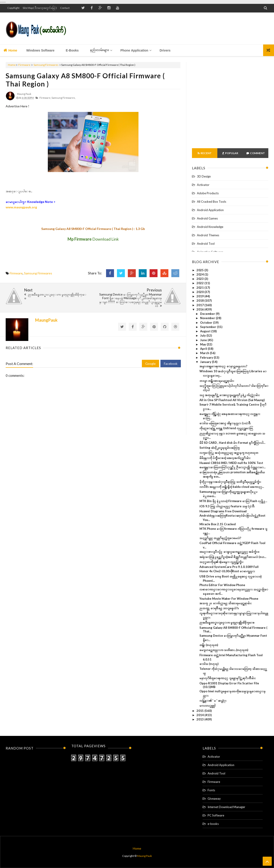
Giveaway (214, 799)
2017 (200, 305)
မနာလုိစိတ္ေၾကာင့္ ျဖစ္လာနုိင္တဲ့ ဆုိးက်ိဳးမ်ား (228, 678)
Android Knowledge (210, 227)
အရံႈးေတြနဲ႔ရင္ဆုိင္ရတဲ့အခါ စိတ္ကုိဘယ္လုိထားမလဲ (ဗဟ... (233, 557)
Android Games (207, 218)
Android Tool (206, 244)
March (205, 353)
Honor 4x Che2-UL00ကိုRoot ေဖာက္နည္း (227, 571)
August (206, 331)
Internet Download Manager (226, 807)
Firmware (24, 65)
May (203, 344)
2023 (200, 279)
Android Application (210, 210)
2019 (200, 296)
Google (150, 364)
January (206, 362)
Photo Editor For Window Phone (222, 585)
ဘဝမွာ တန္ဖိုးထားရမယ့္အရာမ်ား (217, 381)
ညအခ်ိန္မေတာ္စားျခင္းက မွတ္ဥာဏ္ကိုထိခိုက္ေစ (227, 622)
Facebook (171, 364)
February (207, 358)
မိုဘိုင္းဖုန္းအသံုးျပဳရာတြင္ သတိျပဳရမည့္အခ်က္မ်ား (230, 482)
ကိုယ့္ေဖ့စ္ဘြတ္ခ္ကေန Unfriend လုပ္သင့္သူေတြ (226, 428)
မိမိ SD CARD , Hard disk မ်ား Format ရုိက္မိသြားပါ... (232, 443)
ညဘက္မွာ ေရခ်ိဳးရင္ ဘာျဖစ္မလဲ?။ (219, 608)
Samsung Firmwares (46, 65)
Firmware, (45, 98)
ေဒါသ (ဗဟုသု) (209, 664)
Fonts (211, 790)
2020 (200, 292)
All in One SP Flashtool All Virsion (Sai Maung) (232, 400)
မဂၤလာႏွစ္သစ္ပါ (207, 705)
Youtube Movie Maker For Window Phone (229, 599)
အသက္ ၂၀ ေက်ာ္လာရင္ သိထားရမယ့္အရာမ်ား (226, 603)
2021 (200, 288)
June (204, 340)
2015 (200, 711)
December (208, 314)
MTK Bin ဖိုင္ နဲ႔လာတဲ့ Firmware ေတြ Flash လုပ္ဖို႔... (233, 501)
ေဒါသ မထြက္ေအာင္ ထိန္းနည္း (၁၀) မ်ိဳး (225, 423)
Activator (203, 185)
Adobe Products (208, 193)
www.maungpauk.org (21, 207)
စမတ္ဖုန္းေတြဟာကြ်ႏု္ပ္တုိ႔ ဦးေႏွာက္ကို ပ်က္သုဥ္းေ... (233, 467)
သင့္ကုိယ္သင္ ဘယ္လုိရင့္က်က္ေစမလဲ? (220, 538)
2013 (200, 719)
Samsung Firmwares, (63, 98)
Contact (65, 8)
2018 (200, 301)
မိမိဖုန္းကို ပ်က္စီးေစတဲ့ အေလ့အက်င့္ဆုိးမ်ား (225, 458)
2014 (200, 715)
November (208, 318)
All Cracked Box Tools (212, 202)
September (209, 327)
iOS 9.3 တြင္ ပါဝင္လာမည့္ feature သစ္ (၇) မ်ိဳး (227, 506)
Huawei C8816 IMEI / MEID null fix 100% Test (231, 463)
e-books (213, 824)
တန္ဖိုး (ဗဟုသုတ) (209, 645)
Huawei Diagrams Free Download (223, 511)
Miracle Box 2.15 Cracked (218, 524)
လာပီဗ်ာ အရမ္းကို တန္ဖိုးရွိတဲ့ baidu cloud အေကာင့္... (232, 487)
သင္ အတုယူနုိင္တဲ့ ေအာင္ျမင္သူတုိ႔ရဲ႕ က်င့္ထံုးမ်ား (230, 395)
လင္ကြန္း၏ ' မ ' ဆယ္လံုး (213, 700)
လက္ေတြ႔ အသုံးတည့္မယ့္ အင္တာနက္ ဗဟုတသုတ (229, 453)
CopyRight (13, 8)
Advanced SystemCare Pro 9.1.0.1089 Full (229, 567)
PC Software (216, 815)
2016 (200, 309)
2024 (200, 274)
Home (10, 50)
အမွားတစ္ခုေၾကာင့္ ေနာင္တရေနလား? (223, 366)
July (203, 335)
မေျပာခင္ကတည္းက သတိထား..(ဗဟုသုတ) (224, 650)
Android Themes (208, 235)
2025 (200, 270)
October (207, 323)
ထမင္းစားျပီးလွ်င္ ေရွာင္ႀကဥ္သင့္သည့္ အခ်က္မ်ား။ (229, 552)
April (204, 349)
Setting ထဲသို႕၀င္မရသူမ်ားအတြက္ (219, 448)
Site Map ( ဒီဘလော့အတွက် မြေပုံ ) (40, 8)
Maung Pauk (144, 856)
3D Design (204, 176)
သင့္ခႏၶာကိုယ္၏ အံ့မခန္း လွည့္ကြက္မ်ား (221, 562)
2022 (200, 283)
